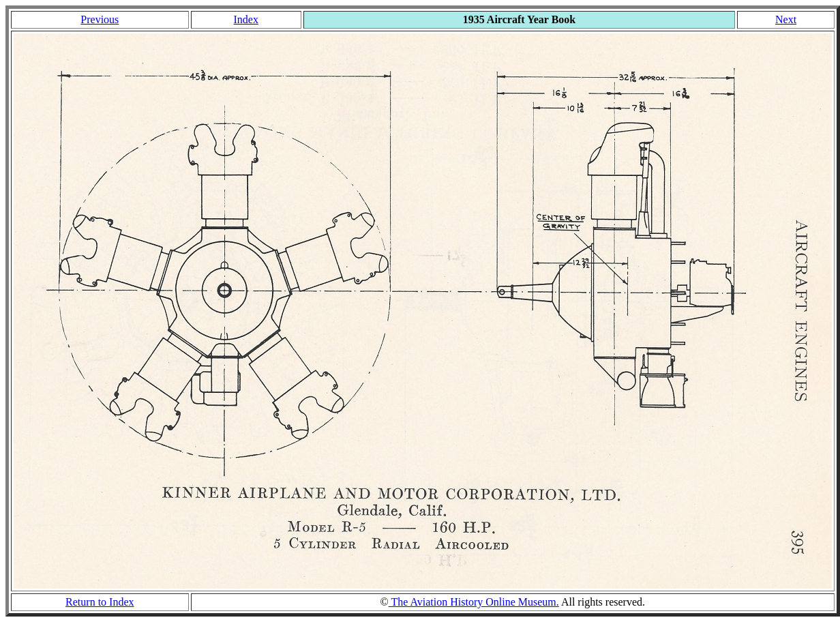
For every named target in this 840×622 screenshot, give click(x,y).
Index (245, 19)
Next (786, 19)
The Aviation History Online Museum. (474, 602)
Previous (100, 19)
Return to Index (100, 602)
